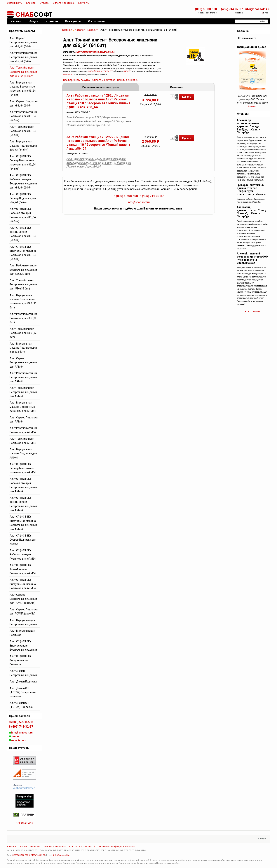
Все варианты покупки (77, 80)
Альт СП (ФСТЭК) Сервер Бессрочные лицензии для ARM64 (23, 468)
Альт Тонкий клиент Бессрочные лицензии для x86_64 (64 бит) (23, 72)
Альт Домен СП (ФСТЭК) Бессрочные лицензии (23, 692)
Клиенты (31, 3)
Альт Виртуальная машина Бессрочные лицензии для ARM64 (23, 407)
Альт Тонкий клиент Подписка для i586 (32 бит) (23, 333)
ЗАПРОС (127, 71)
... (147, 850)
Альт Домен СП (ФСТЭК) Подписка (21, 705)
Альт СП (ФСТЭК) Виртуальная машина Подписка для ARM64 (23, 584)
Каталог (80, 30)
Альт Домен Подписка (23, 682)
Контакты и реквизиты (82, 847)
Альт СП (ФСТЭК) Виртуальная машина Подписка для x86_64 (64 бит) (23, 253)
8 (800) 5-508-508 (205, 9)
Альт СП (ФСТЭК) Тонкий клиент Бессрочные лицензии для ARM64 (23, 504)
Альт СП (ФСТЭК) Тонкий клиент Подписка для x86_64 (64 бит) (23, 234)
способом (68, 75)
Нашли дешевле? (128, 80)
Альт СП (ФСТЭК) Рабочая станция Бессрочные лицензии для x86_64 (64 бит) (23, 181)
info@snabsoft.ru (257, 9)
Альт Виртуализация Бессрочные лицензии (23, 622)
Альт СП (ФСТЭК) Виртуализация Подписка (20, 660)
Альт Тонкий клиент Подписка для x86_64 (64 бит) (23, 131)
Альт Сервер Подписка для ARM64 (24, 420)
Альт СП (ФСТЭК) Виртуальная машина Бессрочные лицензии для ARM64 (23, 523)
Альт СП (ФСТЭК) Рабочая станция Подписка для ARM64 (23, 554)
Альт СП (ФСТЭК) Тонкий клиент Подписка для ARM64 (23, 569)
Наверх (262, 838)
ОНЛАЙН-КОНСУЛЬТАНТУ (100, 71)
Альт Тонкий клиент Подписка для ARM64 (23, 441)
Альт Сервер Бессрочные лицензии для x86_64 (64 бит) (23, 42)
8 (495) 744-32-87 (231, 9)
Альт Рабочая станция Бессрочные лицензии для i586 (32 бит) (23, 270)
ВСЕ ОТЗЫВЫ (252, 311)
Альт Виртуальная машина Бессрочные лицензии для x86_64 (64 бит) (23, 89)
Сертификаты (15, 3)
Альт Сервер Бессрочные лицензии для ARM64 (23, 363)
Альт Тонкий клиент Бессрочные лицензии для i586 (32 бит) (23, 285)
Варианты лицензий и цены (101, 87)
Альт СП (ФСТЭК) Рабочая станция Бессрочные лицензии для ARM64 (23, 485)
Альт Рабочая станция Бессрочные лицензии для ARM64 (23, 377)
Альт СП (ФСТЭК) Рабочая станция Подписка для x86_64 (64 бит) (23, 215)
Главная (67, 30)
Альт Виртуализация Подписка (22, 633)
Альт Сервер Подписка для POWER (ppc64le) (24, 612)
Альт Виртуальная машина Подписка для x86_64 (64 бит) (23, 146)
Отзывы (45, 3)
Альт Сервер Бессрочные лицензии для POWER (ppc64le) (23, 599)
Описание (177, 87)
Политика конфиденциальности (117, 847)
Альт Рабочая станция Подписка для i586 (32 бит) (23, 318)
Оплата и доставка (64, 3)
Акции (23, 847)
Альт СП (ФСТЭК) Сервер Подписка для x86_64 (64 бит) (23, 198)
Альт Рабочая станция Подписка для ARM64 (23, 430)
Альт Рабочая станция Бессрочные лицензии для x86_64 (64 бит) (23, 57)
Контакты (84, 3)
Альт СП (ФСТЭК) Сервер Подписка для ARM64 (23, 540)
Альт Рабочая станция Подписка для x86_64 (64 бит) (23, 116)
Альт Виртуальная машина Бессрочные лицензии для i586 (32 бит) (23, 301)
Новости (35, 847)
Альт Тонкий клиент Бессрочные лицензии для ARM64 (23, 392)
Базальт (93, 30)
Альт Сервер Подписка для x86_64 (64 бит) (24, 103)
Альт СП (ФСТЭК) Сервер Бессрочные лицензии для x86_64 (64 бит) (23, 162)
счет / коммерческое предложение (95, 52)
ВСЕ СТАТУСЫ (24, 823)
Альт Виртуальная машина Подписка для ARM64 (23, 454)
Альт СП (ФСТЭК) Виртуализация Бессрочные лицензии (23, 646)
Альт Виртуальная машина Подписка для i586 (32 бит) (23, 348)
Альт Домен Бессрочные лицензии (23, 673)
